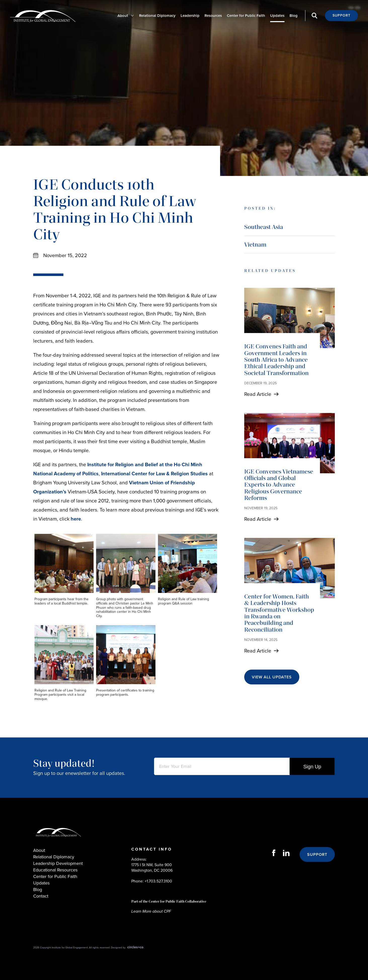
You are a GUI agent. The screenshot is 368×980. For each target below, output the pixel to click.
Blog (294, 16)
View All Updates (272, 677)
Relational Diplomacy (157, 16)
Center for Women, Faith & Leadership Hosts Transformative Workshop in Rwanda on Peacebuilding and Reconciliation (279, 613)
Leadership (190, 16)
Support (341, 15)
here (76, 519)
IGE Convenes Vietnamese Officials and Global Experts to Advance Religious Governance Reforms (279, 485)
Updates (277, 16)
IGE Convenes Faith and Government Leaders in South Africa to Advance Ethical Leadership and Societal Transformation (276, 360)
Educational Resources (55, 870)
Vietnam (255, 244)
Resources (213, 16)
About (123, 16)
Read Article (258, 394)
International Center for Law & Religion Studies (154, 474)
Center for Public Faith (246, 16)
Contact (41, 896)
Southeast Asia (264, 227)
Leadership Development (58, 863)
